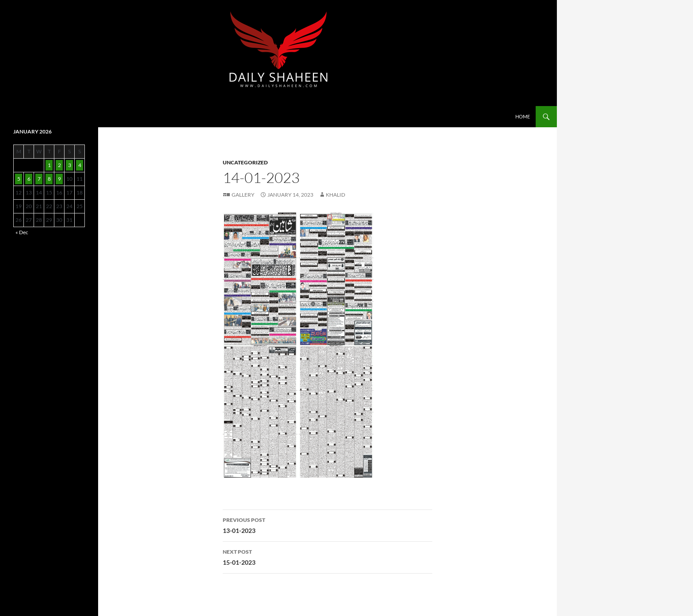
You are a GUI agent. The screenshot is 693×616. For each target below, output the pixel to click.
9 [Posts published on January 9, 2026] (59, 179)
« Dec (22, 232)
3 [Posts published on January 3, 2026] (70, 165)
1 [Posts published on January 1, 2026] (49, 165)
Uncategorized (245, 162)
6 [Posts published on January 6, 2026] (29, 179)
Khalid (335, 195)
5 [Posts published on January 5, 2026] (19, 179)
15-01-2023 (327, 556)
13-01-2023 (327, 525)
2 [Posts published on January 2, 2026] (59, 165)
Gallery (243, 195)
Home (523, 116)
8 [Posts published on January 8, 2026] (49, 179)
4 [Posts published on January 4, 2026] (80, 165)
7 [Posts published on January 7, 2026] (39, 179)
